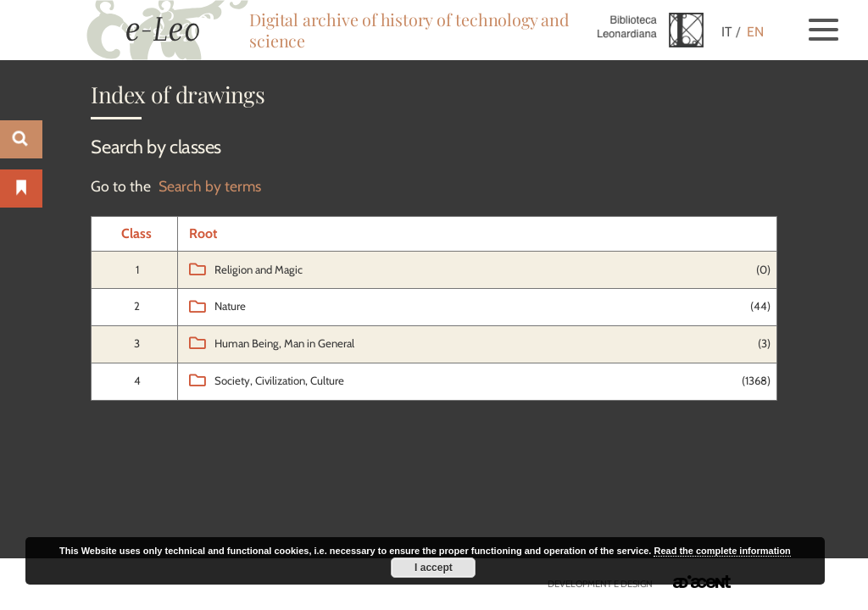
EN (755, 32)
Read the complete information (722, 551)
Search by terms (210, 186)
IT (727, 32)
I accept (434, 568)
